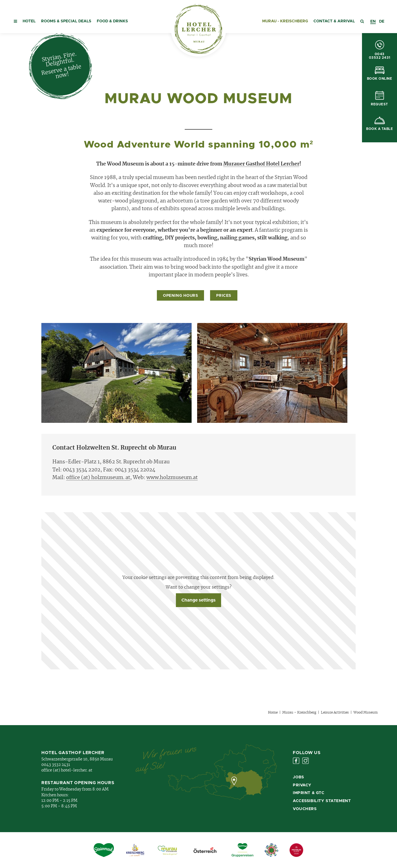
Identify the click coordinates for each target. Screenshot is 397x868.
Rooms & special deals (66, 21)
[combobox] (373, 22)
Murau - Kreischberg (285, 21)
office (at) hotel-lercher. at (67, 770)
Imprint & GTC (309, 793)
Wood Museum (366, 712)
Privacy (302, 785)
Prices (224, 296)
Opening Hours (180, 296)
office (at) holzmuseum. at (98, 478)
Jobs (298, 777)
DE (382, 22)
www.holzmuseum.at (172, 478)
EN (373, 22)
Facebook (296, 761)
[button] (15, 17)
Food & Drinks (112, 21)
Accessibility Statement (322, 801)
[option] (382, 22)
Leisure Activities (335, 712)
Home (273, 712)
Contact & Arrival (334, 21)
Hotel (29, 21)
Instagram (305, 761)
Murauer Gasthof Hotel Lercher (261, 164)
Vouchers (305, 809)
